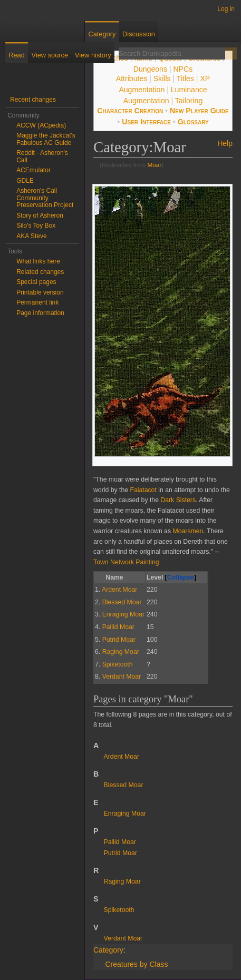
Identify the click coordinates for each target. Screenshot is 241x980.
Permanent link (37, 302)
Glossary (193, 122)
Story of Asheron (40, 215)
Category (108, 950)
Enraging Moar (125, 814)
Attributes (132, 79)
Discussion (139, 34)
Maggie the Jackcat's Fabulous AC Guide (46, 139)
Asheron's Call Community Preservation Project (45, 198)
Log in (226, 9)
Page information (40, 313)
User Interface (146, 122)
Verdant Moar (123, 938)
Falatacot (143, 490)
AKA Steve (31, 236)
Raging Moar (122, 881)
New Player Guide (199, 111)
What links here (38, 261)
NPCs (183, 69)
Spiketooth (119, 910)
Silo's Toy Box (36, 226)
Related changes (40, 272)
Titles (185, 79)
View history (93, 55)
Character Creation (130, 111)
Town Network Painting (126, 562)
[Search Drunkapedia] (172, 53)
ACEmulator (33, 170)
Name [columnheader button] (114, 577)
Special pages (36, 282)
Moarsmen (188, 531)
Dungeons (150, 69)
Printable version (40, 292)
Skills (162, 79)
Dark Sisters (178, 500)
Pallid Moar (120, 842)
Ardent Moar (122, 757)
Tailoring (189, 101)
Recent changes (33, 100)
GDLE (25, 181)
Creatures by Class (136, 964)
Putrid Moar (120, 853)
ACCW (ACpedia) (41, 125)
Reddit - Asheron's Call (42, 156)
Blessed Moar (124, 785)
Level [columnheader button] (171, 578)
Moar (155, 165)
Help (225, 143)
